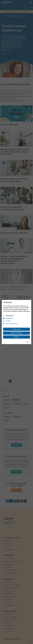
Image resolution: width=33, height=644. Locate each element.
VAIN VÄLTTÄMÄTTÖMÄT (16, 333)
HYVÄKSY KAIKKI (16, 329)
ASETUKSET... (16, 337)
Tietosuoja (27, 342)
